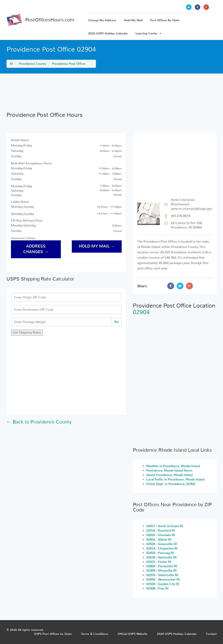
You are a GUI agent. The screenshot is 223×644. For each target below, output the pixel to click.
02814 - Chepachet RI (162, 549)
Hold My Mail (133, 20)
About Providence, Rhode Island (169, 475)
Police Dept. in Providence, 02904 (171, 484)
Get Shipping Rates (27, 332)
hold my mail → (97, 246)
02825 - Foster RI (159, 562)
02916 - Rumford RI (160, 531)
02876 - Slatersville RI (162, 575)
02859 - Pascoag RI (160, 553)
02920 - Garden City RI (163, 584)
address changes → (36, 249)
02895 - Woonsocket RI (163, 580)
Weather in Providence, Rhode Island (173, 466)
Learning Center (149, 33)
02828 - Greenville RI (162, 544)
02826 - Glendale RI (161, 535)
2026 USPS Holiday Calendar (108, 33)
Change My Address (102, 20)
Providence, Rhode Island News (169, 471)
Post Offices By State (165, 20)
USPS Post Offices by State (53, 634)
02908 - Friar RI (157, 588)
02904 (141, 312)
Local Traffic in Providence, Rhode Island (175, 479)
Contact (211, 634)
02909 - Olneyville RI (161, 571)
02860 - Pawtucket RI (162, 566)
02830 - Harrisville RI (161, 557)
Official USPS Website (133, 634)
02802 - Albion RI (159, 540)
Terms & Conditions (95, 634)
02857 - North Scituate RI (165, 526)
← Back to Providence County (39, 422)
